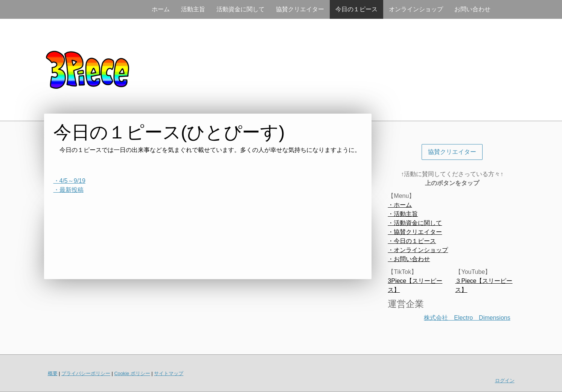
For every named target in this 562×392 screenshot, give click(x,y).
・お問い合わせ (409, 259)
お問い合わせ (472, 9)
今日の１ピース (356, 9)
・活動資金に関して (415, 223)
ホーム (161, 9)
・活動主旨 (403, 214)
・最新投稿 (69, 190)
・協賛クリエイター (415, 232)
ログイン (505, 381)
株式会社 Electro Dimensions (467, 318)
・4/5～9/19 (69, 181)
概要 (53, 373)
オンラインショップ (416, 9)
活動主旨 (193, 9)
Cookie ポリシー (132, 373)
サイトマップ (169, 373)
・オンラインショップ (418, 250)
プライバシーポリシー (86, 373)
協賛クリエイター (300, 9)
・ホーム (400, 205)
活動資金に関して (241, 9)
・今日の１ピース (412, 241)
